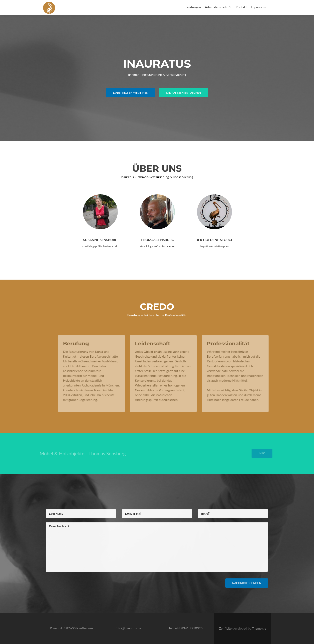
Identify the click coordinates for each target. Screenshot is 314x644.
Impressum (259, 7)
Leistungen (193, 7)
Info (267, 453)
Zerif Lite (226, 628)
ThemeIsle (259, 628)
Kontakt (241, 7)
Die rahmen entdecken (184, 93)
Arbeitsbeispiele (216, 7)
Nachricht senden (247, 583)
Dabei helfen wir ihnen (131, 93)
